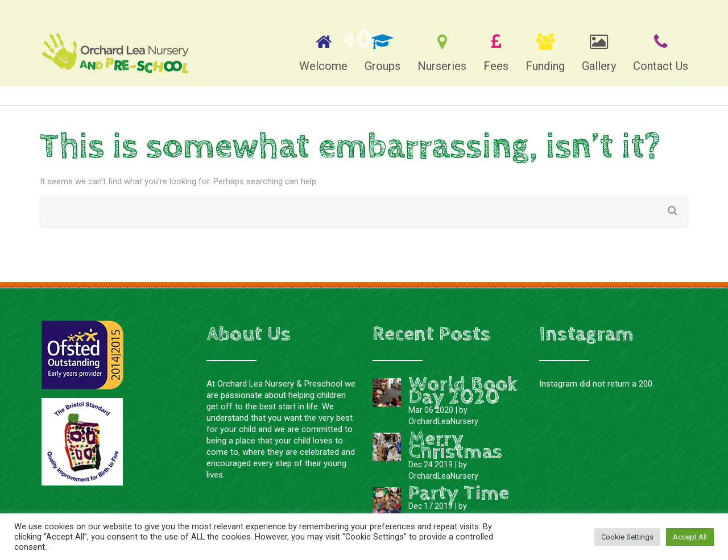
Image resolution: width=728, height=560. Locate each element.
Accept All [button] (690, 537)
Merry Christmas (455, 445)
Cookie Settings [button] (627, 537)
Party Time (459, 493)
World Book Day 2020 (463, 391)
